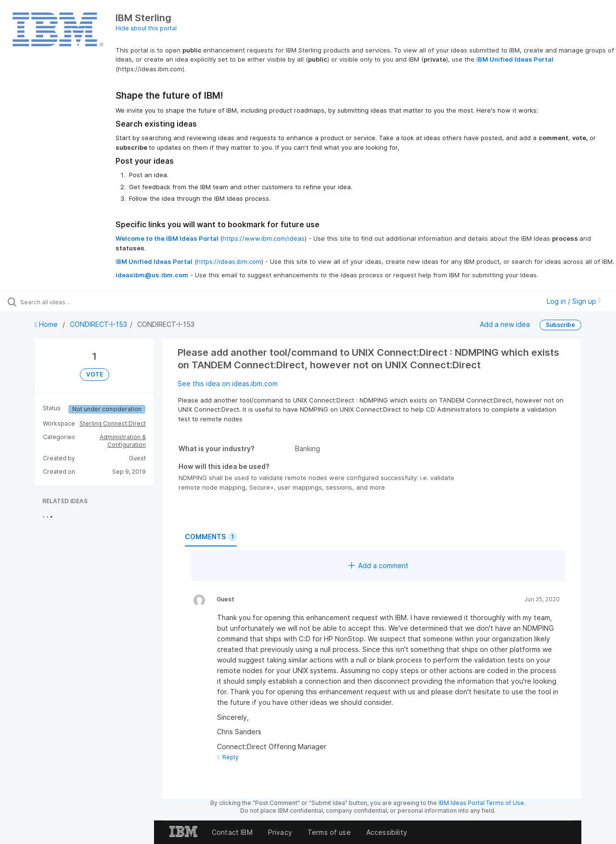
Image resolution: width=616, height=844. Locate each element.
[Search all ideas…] (74, 302)
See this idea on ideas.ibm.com (228, 383)
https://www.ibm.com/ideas (263, 238)
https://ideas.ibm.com (229, 261)
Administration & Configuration (123, 441)
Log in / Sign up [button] (574, 301)
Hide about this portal (146, 28)
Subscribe (560, 325)
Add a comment (379, 565)
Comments (211, 537)
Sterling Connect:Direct (113, 423)
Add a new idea (505, 324)
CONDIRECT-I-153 (98, 324)
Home (47, 324)
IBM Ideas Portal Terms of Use (481, 803)
